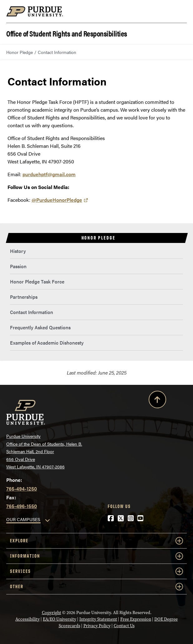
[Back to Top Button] (157, 401)
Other (96, 587)
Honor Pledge (20, 52)
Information (96, 556)
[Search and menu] (179, 12)
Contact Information (32, 312)
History (18, 251)
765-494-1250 (22, 489)
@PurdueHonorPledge (57, 200)
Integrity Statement (98, 619)
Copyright (52, 613)
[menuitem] (96, 251)
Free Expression (136, 619)
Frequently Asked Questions (40, 327)
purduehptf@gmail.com (49, 174)
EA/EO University (59, 619)
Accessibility (27, 619)
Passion (18, 266)
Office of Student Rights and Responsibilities (67, 33)
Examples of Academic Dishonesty (47, 343)
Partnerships (24, 297)
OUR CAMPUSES (23, 519)
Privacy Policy (97, 626)
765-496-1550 (22, 506)
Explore (96, 541)
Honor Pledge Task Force (37, 281)
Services (96, 571)
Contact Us (124, 626)
